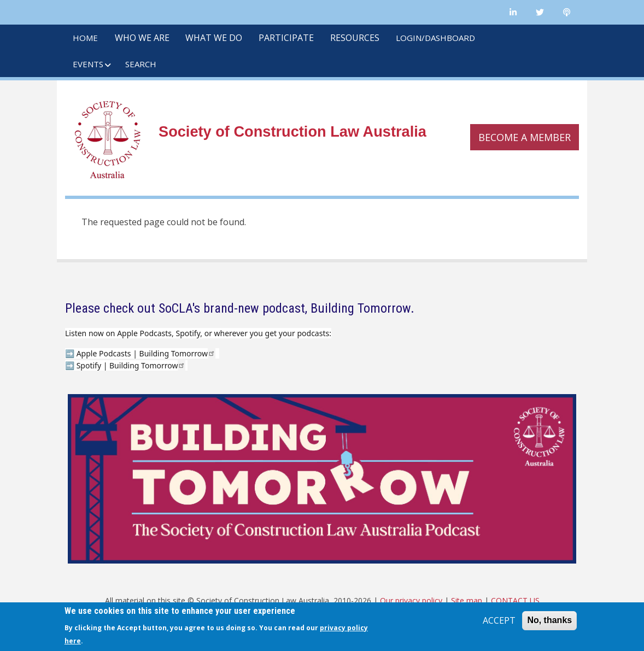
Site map (467, 600)
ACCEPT (499, 620)
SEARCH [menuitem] (141, 64)
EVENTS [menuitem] (88, 64)
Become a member (525, 137)
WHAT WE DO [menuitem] (214, 38)
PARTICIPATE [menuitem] (286, 38)
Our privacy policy (411, 600)
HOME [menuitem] (85, 38)
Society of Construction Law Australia (292, 131)
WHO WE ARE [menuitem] (142, 38)
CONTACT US (515, 600)
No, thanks (549, 620)
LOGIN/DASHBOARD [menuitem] (435, 38)
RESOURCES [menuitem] (355, 38)
